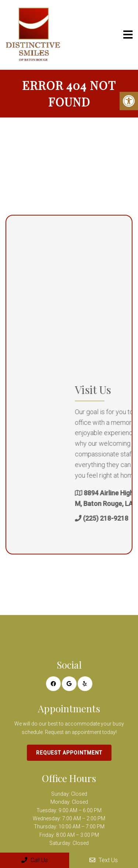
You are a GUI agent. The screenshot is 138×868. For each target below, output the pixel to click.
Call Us (35, 860)
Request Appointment (69, 753)
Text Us (104, 860)
